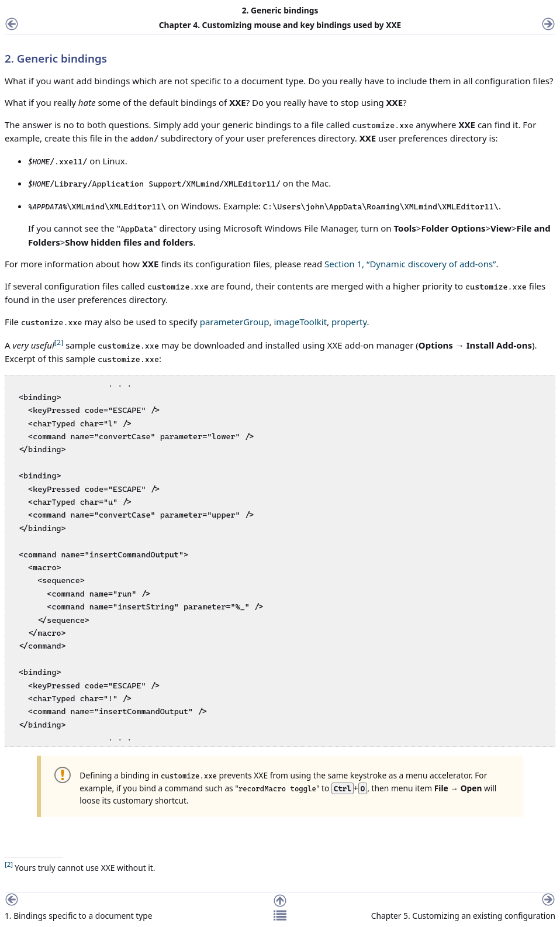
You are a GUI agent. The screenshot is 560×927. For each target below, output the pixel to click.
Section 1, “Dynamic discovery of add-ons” (410, 264)
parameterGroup (235, 322)
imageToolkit (300, 322)
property (349, 322)
